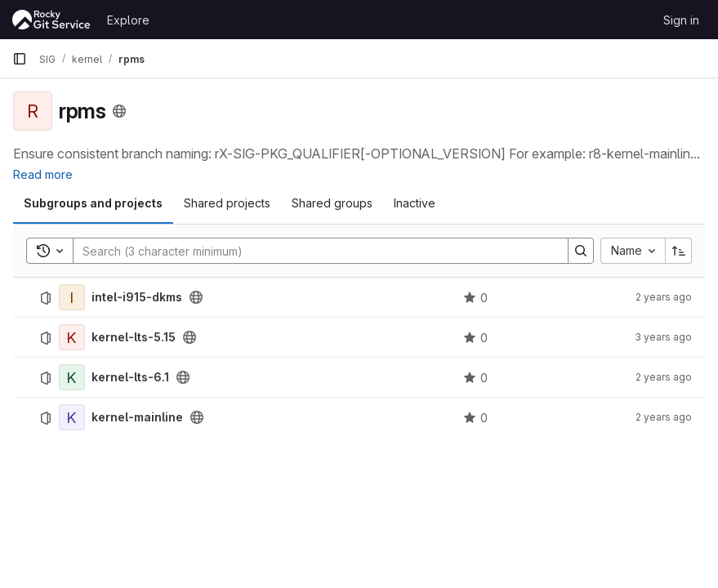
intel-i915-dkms (137, 297)
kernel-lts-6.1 (130, 377)
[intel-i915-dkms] (72, 297)
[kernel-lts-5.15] (72, 337)
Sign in (681, 20)
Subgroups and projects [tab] (93, 203)
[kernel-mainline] (72, 417)
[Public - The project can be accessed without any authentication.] (196, 297)
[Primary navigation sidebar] (20, 59)
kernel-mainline (137, 417)
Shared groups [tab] (332, 203)
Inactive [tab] (415, 203)
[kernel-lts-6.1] (72, 377)
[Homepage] (51, 20)
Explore (128, 20)
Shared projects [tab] (227, 203)
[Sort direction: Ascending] (679, 251)
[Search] (312, 251)
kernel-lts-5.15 (134, 337)
